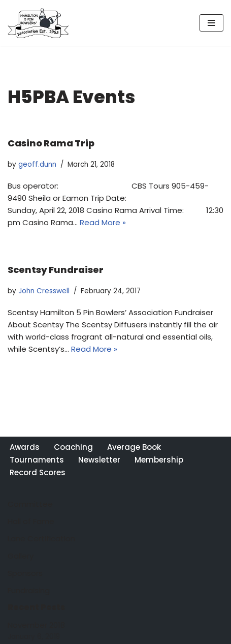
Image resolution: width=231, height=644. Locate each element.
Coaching (73, 447)
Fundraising (29, 590)
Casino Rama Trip (51, 143)
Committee (30, 504)
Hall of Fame (31, 521)
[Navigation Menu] (211, 23)
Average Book (134, 447)
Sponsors (25, 573)
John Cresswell (44, 291)
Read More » (103, 222)
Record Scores (38, 472)
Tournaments (37, 460)
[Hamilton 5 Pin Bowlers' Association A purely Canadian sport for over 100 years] (38, 23)
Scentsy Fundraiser (56, 270)
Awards (25, 447)
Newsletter (99, 460)
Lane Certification (41, 539)
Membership (159, 460)
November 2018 (36, 625)
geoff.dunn (37, 164)
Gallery (21, 556)
